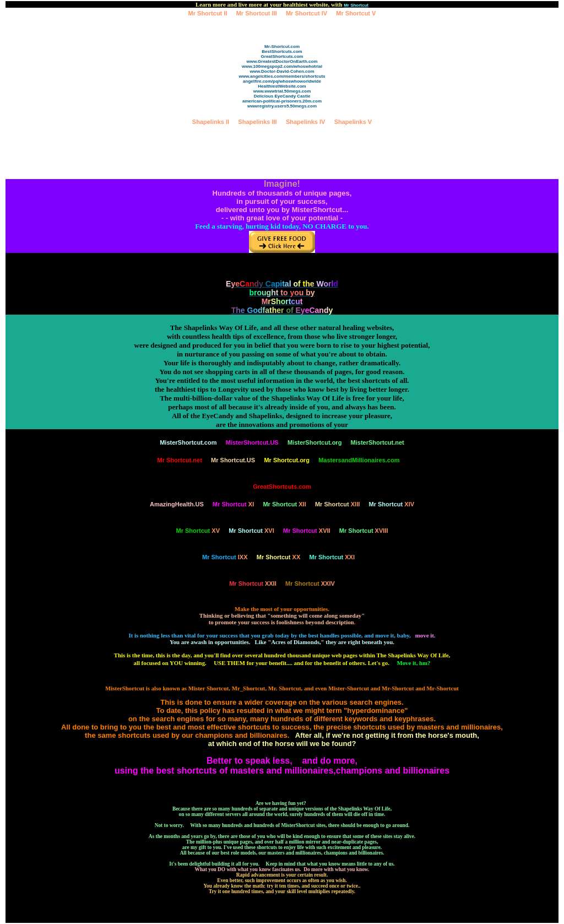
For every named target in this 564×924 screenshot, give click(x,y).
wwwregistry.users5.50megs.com (282, 106)
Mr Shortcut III (257, 13)
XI (233, 504)
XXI (332, 557)
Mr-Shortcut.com (282, 47)
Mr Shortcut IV (307, 13)
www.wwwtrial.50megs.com (282, 91)
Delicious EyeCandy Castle (282, 96)
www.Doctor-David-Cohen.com (282, 71)
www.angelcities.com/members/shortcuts (282, 76)
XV (198, 531)
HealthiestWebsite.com (282, 86)
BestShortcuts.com (282, 52)
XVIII (364, 531)
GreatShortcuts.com (282, 56)
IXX (225, 557)
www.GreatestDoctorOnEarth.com (282, 61)
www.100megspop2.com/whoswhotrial (282, 66)
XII (284, 504)
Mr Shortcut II (208, 13)
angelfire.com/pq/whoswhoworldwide (282, 81)
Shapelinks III (257, 122)
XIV (392, 504)
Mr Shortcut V (356, 13)
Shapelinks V (353, 122)
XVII (307, 531)
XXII (253, 583)
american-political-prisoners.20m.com (282, 101)
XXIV (310, 583)
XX (278, 557)
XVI (251, 531)
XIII (337, 504)
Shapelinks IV (306, 122)
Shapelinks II (211, 122)
